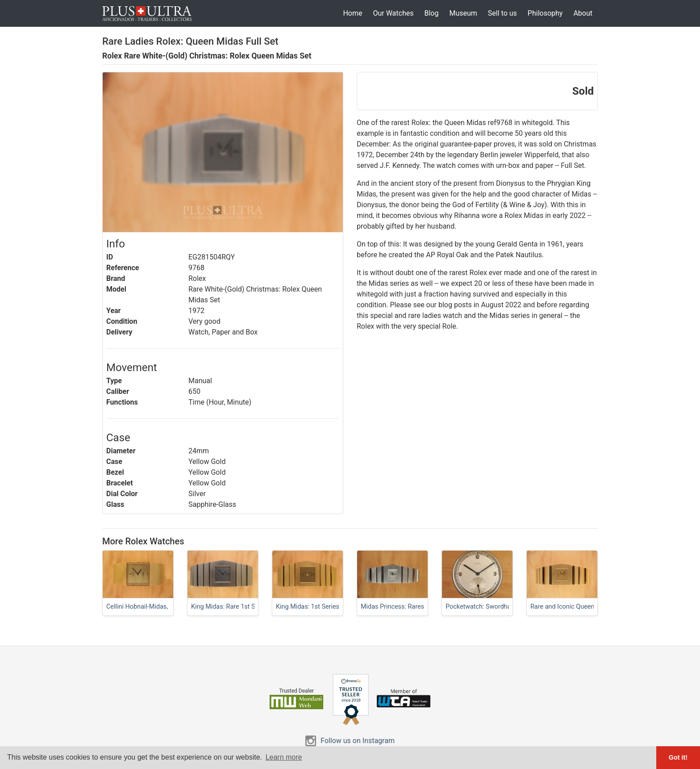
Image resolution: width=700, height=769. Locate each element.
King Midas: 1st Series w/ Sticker (323, 607)
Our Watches (393, 13)
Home (352, 13)
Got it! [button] (678, 757)
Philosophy (545, 13)
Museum (463, 13)
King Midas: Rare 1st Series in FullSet (244, 607)
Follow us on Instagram (358, 741)
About (583, 13)
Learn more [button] (284, 757)
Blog (431, 13)
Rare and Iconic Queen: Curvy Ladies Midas (592, 607)
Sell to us (502, 13)
